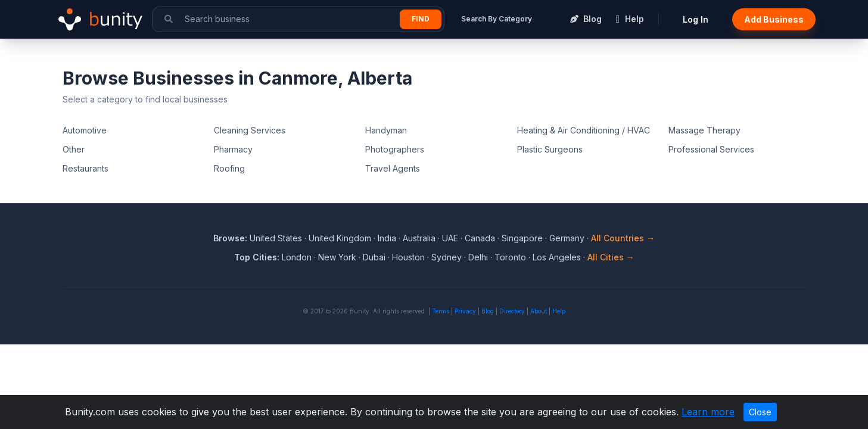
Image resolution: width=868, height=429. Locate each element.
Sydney (447, 257)
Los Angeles (557, 257)
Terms (441, 311)
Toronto (510, 257)
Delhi (478, 257)
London (297, 257)
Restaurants (85, 168)
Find (421, 19)
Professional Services (711, 149)
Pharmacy (233, 149)
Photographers (395, 149)
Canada (480, 238)
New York (337, 257)
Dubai (374, 257)
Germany (567, 238)
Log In (696, 19)
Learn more (708, 412)
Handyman (386, 130)
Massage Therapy (704, 130)
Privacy (465, 311)
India (387, 238)
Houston (408, 257)
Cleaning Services (250, 130)
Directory (512, 311)
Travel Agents (393, 168)
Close (760, 412)
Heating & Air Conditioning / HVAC (584, 130)
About (539, 311)
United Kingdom (340, 238)
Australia (419, 238)
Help (559, 311)
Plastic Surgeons (550, 149)
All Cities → (611, 257)
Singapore (522, 238)
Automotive (85, 130)
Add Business (774, 19)
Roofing (229, 168)
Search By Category (497, 19)
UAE (450, 238)
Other (74, 149)
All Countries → (623, 238)
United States (276, 238)
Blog (488, 311)
